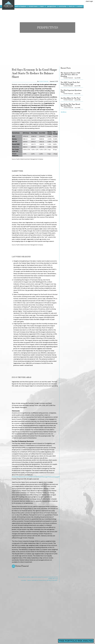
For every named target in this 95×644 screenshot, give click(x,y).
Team (42, 6)
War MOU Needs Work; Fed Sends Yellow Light (70, 83)
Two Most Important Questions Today (71, 91)
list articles (24, 580)
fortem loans (33, 6)
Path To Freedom (21, 6)
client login (89, 1)
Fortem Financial (43, 81)
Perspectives (52, 6)
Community (62, 6)
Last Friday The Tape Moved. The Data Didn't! (71, 105)
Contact (80, 6)
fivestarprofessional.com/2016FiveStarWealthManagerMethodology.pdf (36, 477)
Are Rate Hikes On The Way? (71, 98)
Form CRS (72, 6)
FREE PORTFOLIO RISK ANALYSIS (76, 641)
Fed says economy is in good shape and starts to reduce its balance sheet (34, 73)
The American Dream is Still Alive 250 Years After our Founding (70, 74)
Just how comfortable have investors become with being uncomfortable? (42, 580)
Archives (64, 112)
